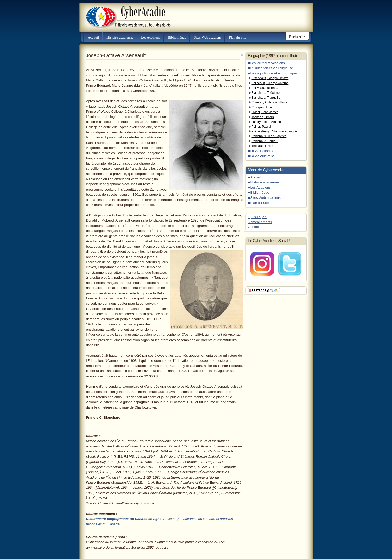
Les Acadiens (151, 37)
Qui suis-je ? (258, 217)
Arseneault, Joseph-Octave (270, 78)
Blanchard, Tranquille (266, 98)
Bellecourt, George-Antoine (270, 83)
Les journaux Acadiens (268, 63)
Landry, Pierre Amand (266, 122)
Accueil (93, 37)
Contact (254, 227)
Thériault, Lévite (262, 146)
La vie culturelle (262, 156)
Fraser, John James (265, 112)
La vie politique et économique (274, 73)
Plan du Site (237, 37)
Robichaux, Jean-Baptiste (269, 136)
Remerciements (260, 222)
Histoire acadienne (120, 37)
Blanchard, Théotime (266, 93)
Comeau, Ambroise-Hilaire (269, 102)
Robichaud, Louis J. (265, 141)
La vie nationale (262, 151)
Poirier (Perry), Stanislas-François (275, 131)
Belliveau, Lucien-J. (265, 88)
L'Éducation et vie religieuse (272, 68)
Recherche (297, 37)
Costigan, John (262, 107)
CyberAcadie (124, 14)
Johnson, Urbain (263, 117)
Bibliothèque (177, 37)
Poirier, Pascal (261, 127)
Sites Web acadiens (207, 37)
